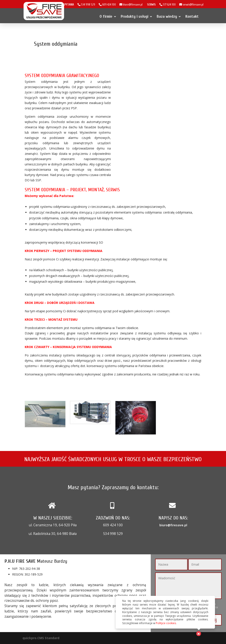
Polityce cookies (166, 623)
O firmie (108, 16)
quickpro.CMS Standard (41, 638)
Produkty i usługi (136, 16)
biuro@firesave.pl (173, 525)
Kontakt (192, 16)
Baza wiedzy (169, 16)
